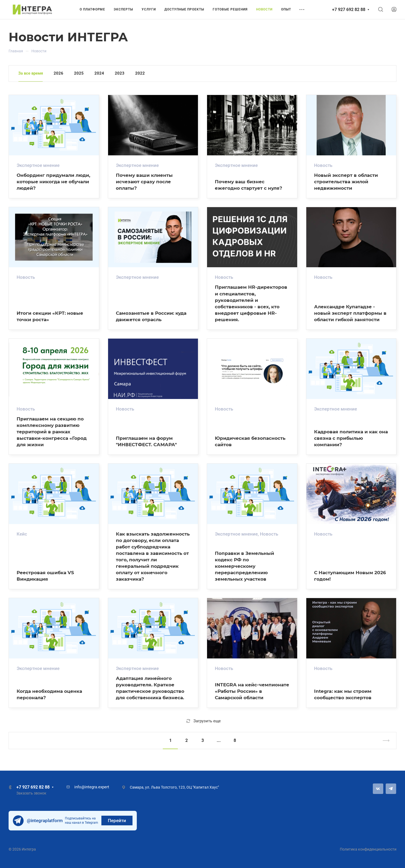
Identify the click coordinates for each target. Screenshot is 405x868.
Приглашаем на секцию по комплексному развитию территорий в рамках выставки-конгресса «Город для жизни (52, 432)
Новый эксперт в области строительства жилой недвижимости (346, 182)
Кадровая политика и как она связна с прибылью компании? (351, 438)
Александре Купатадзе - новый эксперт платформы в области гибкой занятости (350, 313)
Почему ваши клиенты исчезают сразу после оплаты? (144, 182)
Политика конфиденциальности (368, 849)
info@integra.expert (92, 787)
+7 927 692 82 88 (349, 10)
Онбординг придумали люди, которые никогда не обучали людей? (53, 182)
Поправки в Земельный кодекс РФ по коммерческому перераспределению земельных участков (244, 566)
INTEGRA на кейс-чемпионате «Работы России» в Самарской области (252, 691)
